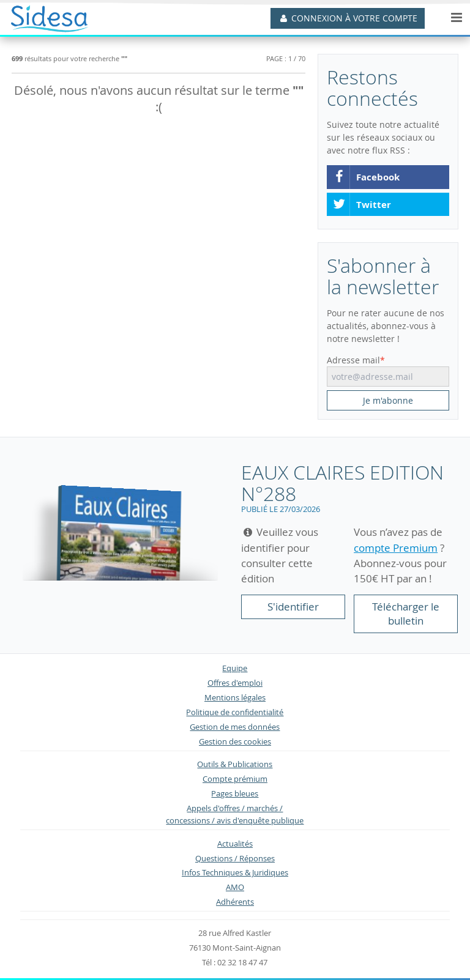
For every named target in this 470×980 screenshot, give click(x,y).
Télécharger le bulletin (406, 614)
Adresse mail (353, 360)
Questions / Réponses (235, 859)
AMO (235, 887)
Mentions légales (235, 698)
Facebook (366, 177)
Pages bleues (235, 794)
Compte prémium (235, 779)
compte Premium (396, 548)
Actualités (235, 844)
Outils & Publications (235, 764)
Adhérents (235, 902)
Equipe (235, 668)
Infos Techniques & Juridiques (235, 873)
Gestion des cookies (235, 742)
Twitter (362, 205)
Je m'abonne (388, 400)
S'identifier (293, 607)
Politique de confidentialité (235, 712)
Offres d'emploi (235, 683)
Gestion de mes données (235, 727)
